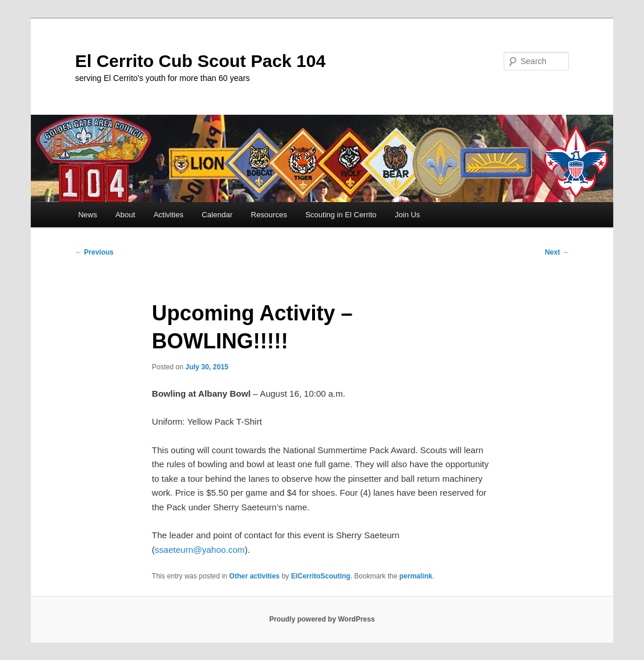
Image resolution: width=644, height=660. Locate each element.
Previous (94, 252)
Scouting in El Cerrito (341, 215)
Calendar (217, 215)
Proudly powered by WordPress (322, 619)
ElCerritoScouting (321, 576)
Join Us (407, 215)
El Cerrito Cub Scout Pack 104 (200, 61)
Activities (169, 215)
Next (557, 252)
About (125, 215)
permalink (416, 576)
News (88, 215)
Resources (269, 215)
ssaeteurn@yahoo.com (200, 550)
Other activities (255, 576)
